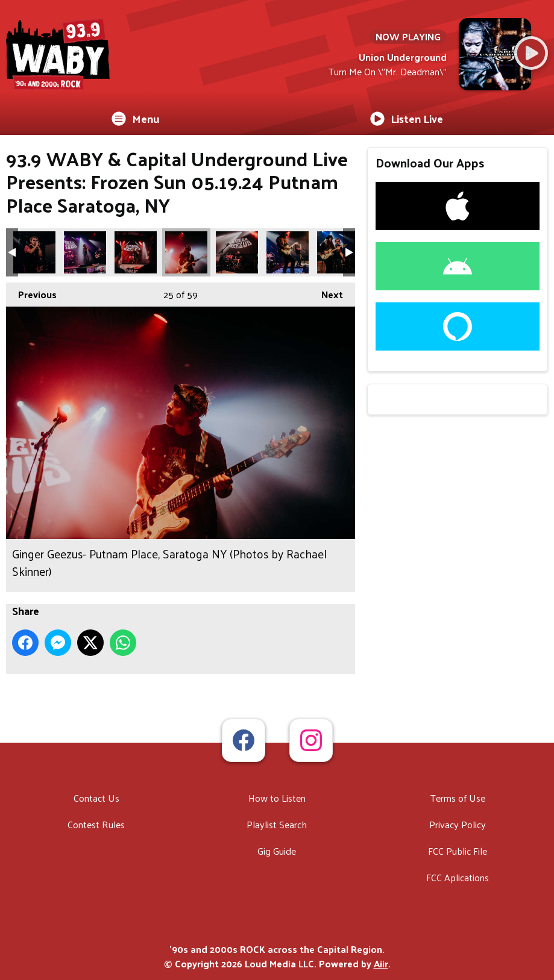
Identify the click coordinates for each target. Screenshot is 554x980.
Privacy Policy (458, 824)
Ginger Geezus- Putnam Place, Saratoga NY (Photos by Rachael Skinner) (34, 252)
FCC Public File (458, 851)
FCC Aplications (458, 877)
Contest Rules (96, 824)
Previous (31, 293)
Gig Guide (277, 851)
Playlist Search (277, 824)
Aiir (381, 963)
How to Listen (277, 798)
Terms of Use (458, 798)
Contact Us (96, 798)
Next (326, 293)
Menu (136, 118)
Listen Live (407, 118)
